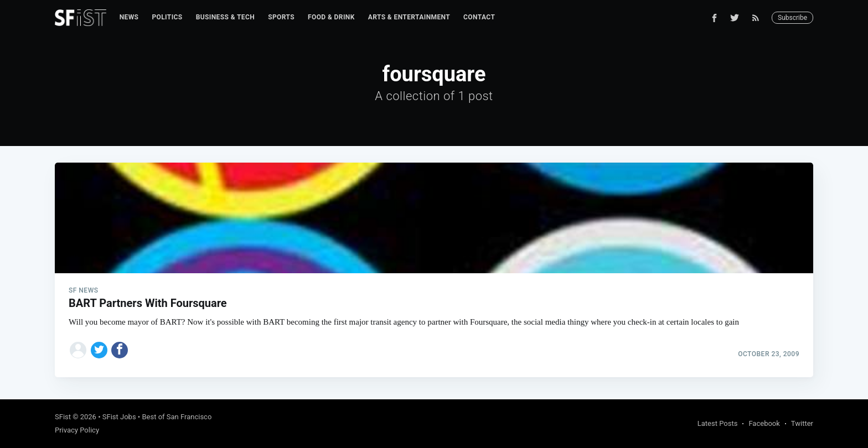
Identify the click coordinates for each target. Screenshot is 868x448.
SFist (63, 417)
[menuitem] (129, 17)
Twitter (802, 423)
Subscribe (792, 18)
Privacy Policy (77, 430)
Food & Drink (331, 17)
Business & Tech (226, 17)
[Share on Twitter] (99, 350)
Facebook (764, 423)
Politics (167, 17)
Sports (281, 17)
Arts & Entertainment (409, 17)
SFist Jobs (119, 417)
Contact (479, 17)
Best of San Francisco (177, 417)
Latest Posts (718, 423)
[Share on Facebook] (120, 350)
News (129, 17)
